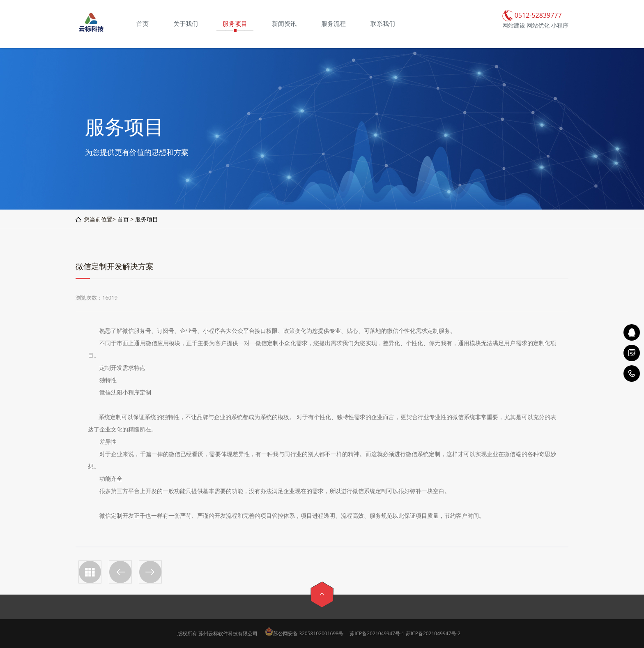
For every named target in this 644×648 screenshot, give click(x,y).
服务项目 (147, 219)
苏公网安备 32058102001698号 (308, 633)
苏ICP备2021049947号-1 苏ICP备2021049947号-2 (405, 633)
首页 (123, 219)
